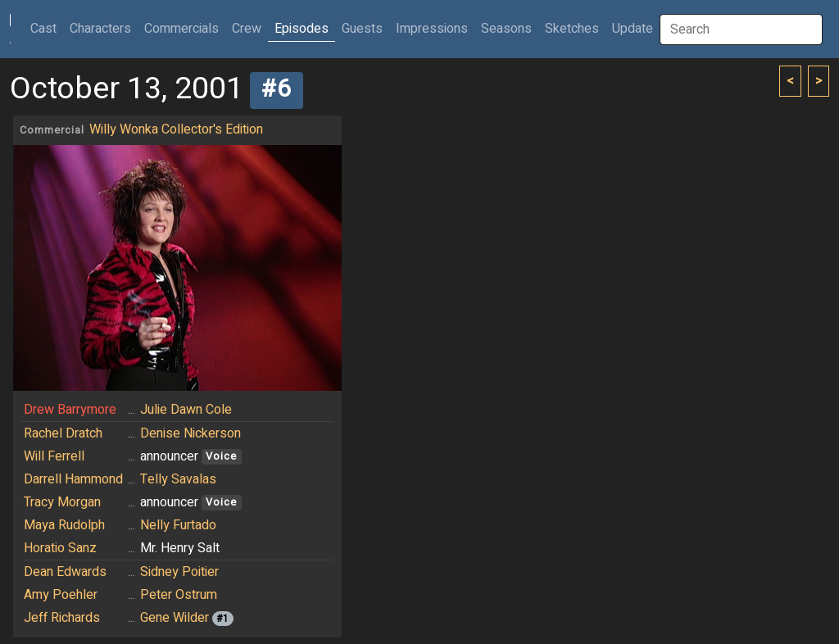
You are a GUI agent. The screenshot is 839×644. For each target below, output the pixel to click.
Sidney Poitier (179, 572)
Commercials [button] (181, 29)
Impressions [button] (432, 29)
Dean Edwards (65, 572)
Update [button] (633, 29)
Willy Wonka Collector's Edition (176, 129)
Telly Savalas (178, 479)
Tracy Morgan (62, 502)
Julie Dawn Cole (186, 410)
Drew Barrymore (70, 410)
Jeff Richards (62, 618)
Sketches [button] (572, 29)
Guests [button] (362, 29)
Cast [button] (47, 28)
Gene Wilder (175, 618)
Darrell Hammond (73, 479)
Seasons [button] (506, 29)
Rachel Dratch (63, 433)
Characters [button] (100, 29)
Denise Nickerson (190, 433)
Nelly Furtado (178, 525)
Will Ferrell (54, 456)
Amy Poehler (61, 595)
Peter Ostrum (179, 595)
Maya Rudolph (64, 525)
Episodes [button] (302, 29)
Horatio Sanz (60, 548)
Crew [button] (247, 29)
